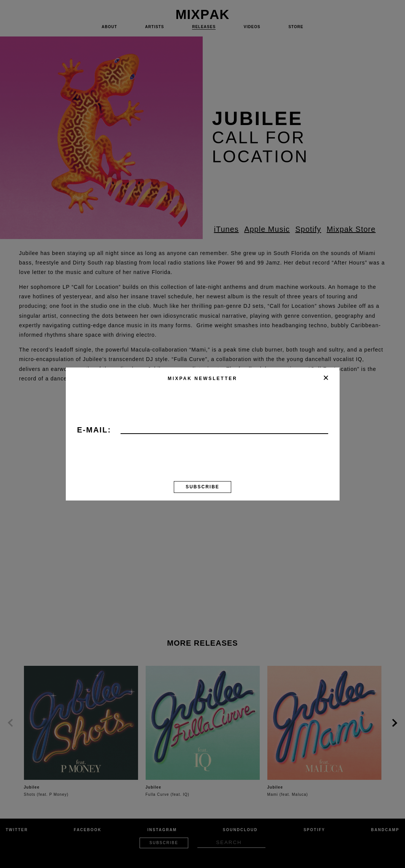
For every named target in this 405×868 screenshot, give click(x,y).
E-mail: (94, 430)
